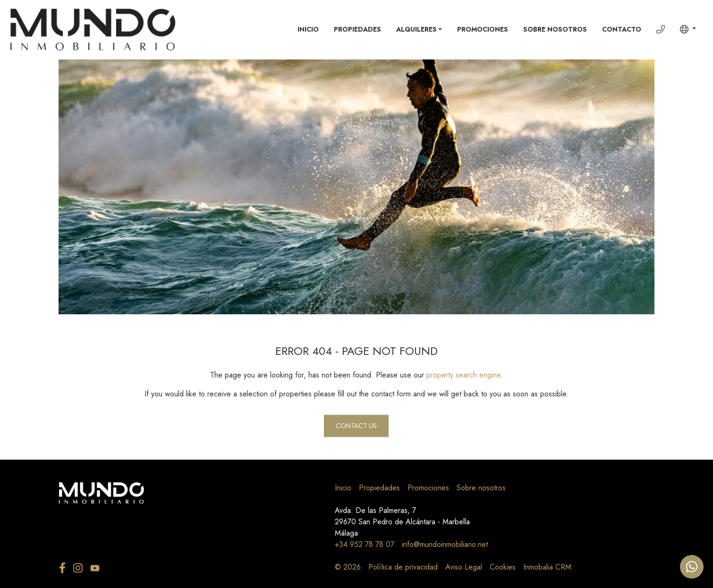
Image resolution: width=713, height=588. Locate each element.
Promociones (483, 29)
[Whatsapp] (692, 567)
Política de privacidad (403, 567)
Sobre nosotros (555, 29)
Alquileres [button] (416, 29)
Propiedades (357, 29)
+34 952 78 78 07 (365, 544)
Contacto (622, 29)
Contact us (356, 426)
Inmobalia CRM (547, 567)
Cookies (503, 567)
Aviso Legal (464, 567)
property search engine (463, 375)
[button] (688, 29)
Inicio (308, 29)
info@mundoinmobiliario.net (445, 544)
